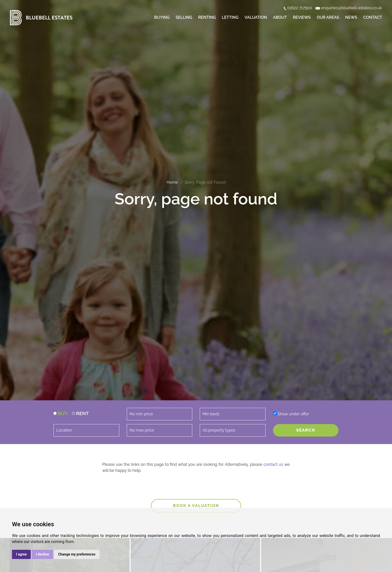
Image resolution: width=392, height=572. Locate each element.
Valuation (256, 17)
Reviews (302, 17)
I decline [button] (42, 554)
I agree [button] (21, 554)
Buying (162, 17)
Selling (184, 17)
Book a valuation (196, 506)
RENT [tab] (80, 413)
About (280, 17)
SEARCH (306, 430)
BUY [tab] (61, 413)
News (351, 17)
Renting (207, 17)
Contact (373, 17)
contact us (273, 464)
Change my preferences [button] (77, 554)
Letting (230, 17)
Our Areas (328, 17)
